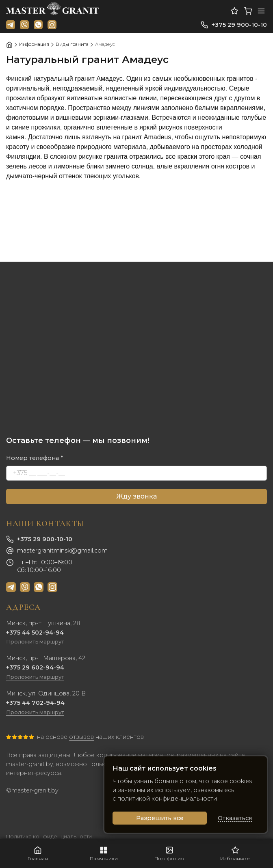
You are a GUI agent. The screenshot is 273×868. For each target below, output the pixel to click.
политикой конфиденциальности (167, 799)
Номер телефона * (35, 458)
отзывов (81, 737)
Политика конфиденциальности (49, 837)
